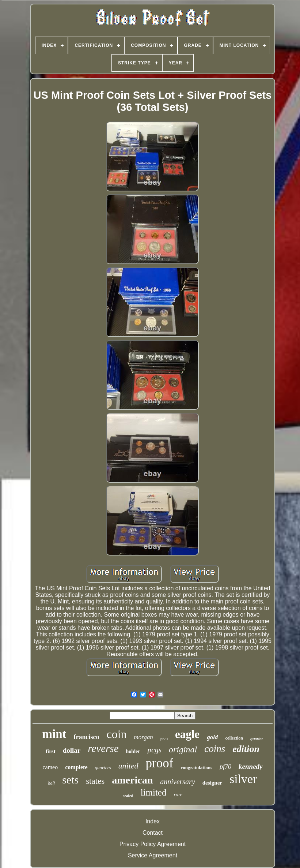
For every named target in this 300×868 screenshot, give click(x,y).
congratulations (196, 768)
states (95, 781)
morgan (144, 737)
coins (215, 749)
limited (154, 792)
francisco (86, 737)
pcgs (154, 750)
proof (160, 763)
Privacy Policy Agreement (153, 844)
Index (153, 821)
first (51, 751)
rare (178, 795)
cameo (50, 767)
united (128, 766)
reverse (103, 748)
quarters (103, 768)
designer (212, 783)
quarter (257, 739)
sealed (128, 796)
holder (133, 751)
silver (243, 779)
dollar (72, 750)
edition (246, 749)
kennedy (250, 766)
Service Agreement (153, 855)
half (51, 783)
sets (70, 780)
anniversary (178, 782)
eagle (187, 734)
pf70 (225, 767)
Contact (153, 833)
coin (116, 734)
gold (212, 737)
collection (234, 738)
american (132, 780)
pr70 (164, 739)
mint (54, 734)
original (183, 749)
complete (76, 767)
